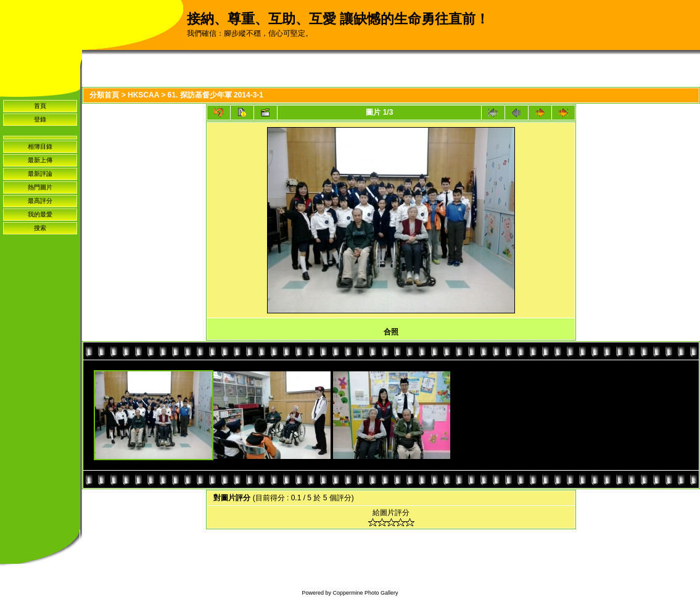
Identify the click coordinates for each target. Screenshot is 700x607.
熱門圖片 (40, 187)
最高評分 (40, 201)
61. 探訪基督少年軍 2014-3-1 (216, 95)
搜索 (40, 228)
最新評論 (40, 174)
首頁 (40, 106)
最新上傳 (40, 160)
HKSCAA (143, 95)
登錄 (40, 119)
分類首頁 (104, 95)
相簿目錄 (40, 147)
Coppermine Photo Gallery (365, 593)
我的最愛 (40, 214)
